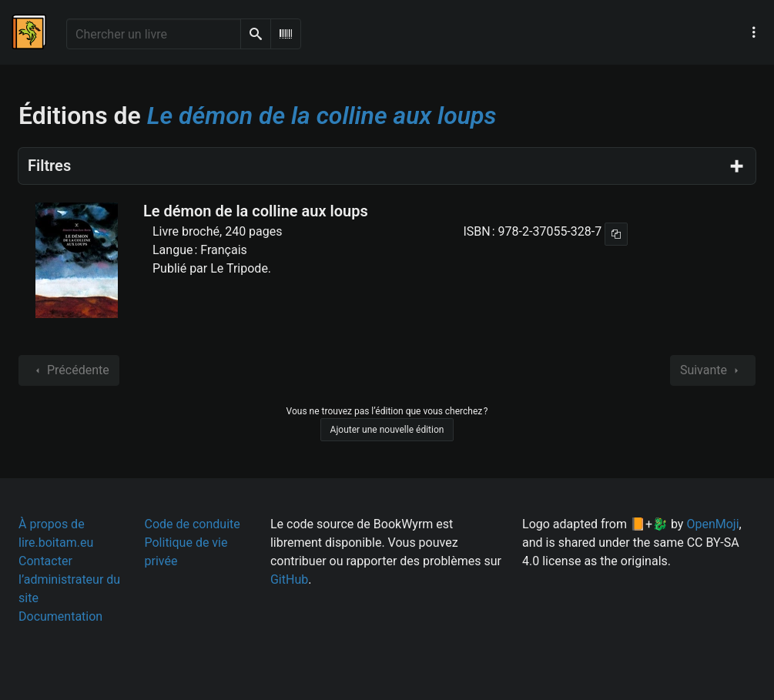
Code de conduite (192, 524)
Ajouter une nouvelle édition (387, 430)
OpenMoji (712, 524)
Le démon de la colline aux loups (256, 211)
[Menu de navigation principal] (754, 32)
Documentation (60, 616)
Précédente (69, 370)
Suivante (713, 370)
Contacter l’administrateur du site (69, 579)
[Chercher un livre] (154, 34)
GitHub (289, 579)
